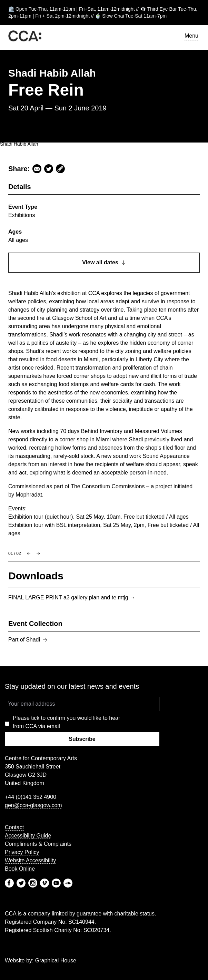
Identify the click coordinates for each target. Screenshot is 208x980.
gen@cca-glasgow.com (33, 805)
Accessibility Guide (28, 836)
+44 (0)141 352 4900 (31, 797)
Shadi (37, 640)
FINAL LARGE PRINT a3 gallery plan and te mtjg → (72, 597)
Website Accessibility (30, 860)
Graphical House (56, 961)
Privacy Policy (22, 852)
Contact (14, 827)
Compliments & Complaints (38, 844)
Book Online (20, 869)
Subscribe (82, 739)
